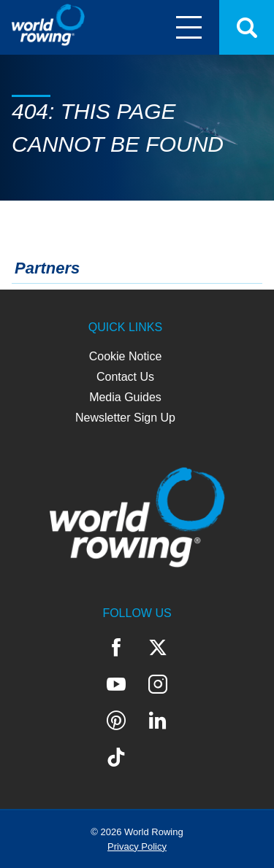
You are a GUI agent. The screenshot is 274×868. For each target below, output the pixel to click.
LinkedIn (157, 721)
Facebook (117, 648)
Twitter (158, 648)
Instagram (158, 684)
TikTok (116, 757)
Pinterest (116, 721)
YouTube (116, 684)
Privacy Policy (137, 846)
